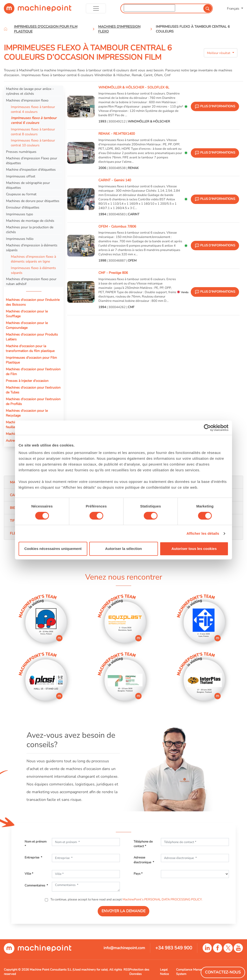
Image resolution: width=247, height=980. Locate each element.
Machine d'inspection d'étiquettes (31, 169)
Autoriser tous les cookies (194, 549)
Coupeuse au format (21, 194)
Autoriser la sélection (124, 549)
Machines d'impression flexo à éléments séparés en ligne (33, 259)
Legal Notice (164, 972)
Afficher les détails (203, 533)
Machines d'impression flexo (27, 100)
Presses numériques (21, 152)
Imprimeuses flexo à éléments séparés (33, 270)
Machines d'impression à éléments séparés (32, 248)
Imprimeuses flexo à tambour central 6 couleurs (34, 120)
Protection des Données (139, 972)
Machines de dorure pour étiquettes (33, 201)
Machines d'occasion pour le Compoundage (27, 325)
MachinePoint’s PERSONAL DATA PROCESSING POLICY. (162, 899)
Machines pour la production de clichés (30, 230)
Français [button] (234, 8)
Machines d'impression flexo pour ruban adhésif (31, 281)
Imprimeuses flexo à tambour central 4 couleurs (33, 109)
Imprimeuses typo (20, 214)
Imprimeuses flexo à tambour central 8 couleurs (33, 132)
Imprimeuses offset (21, 176)
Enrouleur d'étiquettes (23, 207)
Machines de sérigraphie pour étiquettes (28, 185)
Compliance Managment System (193, 972)
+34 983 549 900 (174, 948)
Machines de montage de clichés (30, 221)
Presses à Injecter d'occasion (27, 381)
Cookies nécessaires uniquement (53, 549)
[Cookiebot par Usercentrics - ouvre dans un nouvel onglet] (207, 428)
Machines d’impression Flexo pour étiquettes (32, 161)
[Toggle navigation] (96, 8)
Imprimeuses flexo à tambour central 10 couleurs (33, 143)
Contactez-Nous (223, 972)
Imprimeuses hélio (20, 239)
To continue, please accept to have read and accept (126, 899)
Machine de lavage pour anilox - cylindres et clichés (30, 91)
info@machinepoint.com (124, 948)
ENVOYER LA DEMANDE (123, 911)
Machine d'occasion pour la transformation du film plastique (30, 348)
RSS (126, 970)
